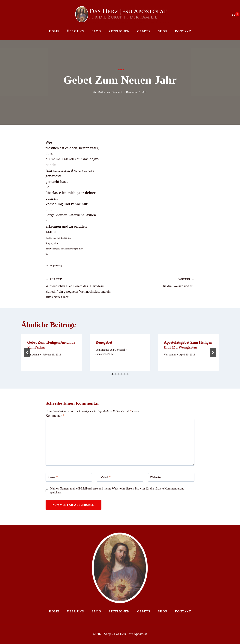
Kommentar (55, 416)
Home (54, 31)
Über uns (75, 31)
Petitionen (119, 31)
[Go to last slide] (27, 352)
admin (35, 355)
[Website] (171, 477)
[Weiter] (213, 352)
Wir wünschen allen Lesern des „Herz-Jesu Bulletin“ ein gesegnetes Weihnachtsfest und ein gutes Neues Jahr (81, 288)
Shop (163, 31)
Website (155, 477)
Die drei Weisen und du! (159, 282)
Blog (96, 31)
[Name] (69, 477)
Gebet (120, 70)
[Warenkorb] (233, 14)
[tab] (112, 374)
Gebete (144, 31)
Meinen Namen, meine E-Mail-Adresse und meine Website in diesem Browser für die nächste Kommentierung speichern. (117, 491)
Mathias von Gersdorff (110, 92)
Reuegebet (104, 342)
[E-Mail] (120, 477)
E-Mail (105, 477)
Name (52, 477)
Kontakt (183, 31)
